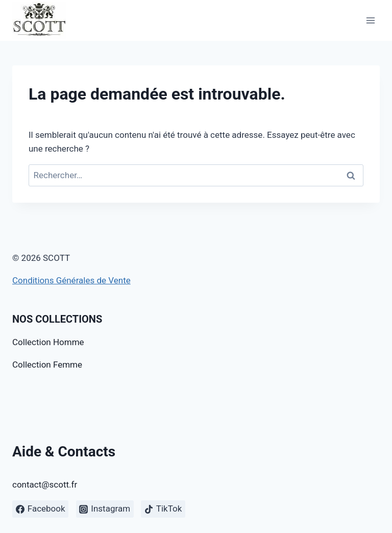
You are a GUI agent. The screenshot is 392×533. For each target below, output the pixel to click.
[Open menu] (370, 20)
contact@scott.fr (45, 484)
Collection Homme (48, 342)
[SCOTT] (39, 20)
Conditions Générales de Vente (71, 280)
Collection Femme (47, 365)
